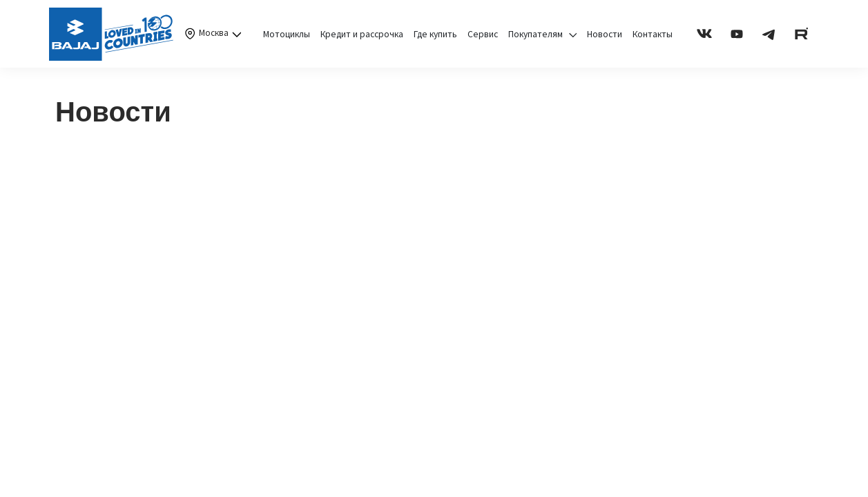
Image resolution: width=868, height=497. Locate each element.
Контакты (653, 34)
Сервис (483, 34)
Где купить (435, 34)
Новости (605, 34)
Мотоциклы (287, 34)
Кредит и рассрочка (362, 34)
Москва (212, 34)
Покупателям (542, 34)
